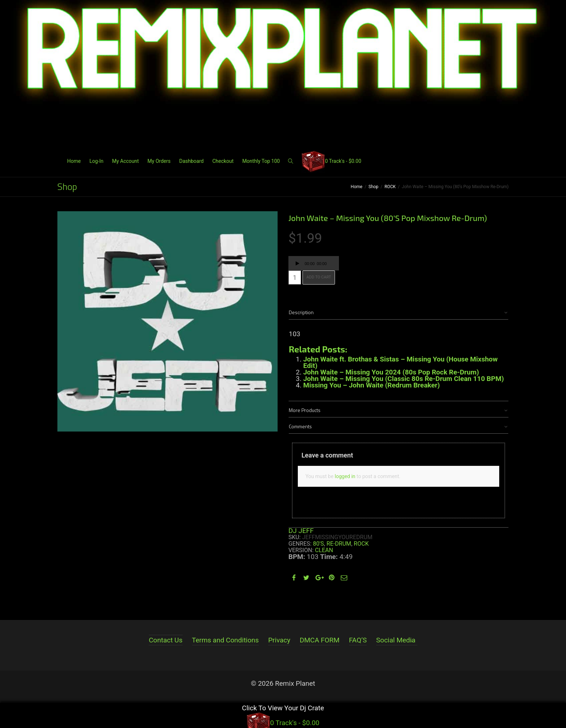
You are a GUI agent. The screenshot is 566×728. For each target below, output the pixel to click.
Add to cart (319, 277)
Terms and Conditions (225, 640)
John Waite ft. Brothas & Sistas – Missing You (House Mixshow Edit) (400, 362)
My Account (125, 161)
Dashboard (191, 161)
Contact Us (166, 640)
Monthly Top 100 (261, 161)
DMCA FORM (319, 640)
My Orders (159, 161)
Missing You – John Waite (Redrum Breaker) (371, 385)
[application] (314, 263)
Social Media (396, 640)
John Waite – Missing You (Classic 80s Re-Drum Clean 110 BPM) (404, 379)
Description (301, 312)
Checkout (223, 161)
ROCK (390, 187)
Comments (300, 426)
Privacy (279, 640)
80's (318, 544)
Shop (373, 187)
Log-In (97, 161)
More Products (305, 410)
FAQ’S (358, 640)
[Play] (297, 264)
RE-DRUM (339, 544)
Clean (324, 550)
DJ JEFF (301, 531)
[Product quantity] (295, 278)
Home (74, 161)
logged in (345, 476)
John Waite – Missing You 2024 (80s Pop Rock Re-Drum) (391, 372)
